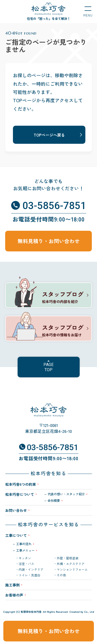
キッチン (25, 558)
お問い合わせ (16, 510)
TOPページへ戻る (49, 135)
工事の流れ (24, 544)
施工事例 (12, 585)
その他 (61, 575)
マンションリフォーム (72, 569)
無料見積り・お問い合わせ (49, 631)
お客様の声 (14, 595)
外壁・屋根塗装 (68, 558)
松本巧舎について (20, 495)
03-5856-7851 (54, 206)
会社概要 (54, 500)
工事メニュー (25, 550)
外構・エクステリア (71, 564)
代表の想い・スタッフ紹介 (66, 494)
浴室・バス (26, 564)
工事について (16, 535)
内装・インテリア (31, 569)
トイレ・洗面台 (29, 575)
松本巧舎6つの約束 (21, 484)
